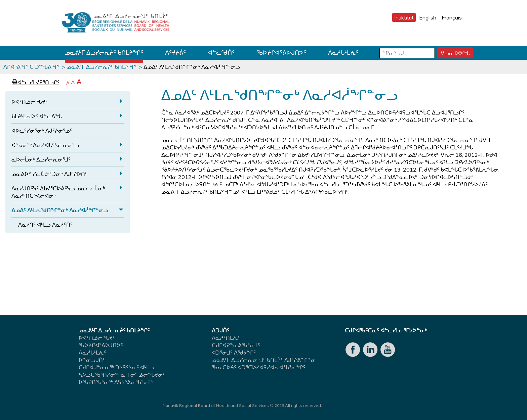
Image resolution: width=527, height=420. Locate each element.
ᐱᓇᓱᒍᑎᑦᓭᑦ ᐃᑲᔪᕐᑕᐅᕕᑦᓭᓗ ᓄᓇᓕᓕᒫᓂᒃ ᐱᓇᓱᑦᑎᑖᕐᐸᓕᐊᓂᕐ (58, 192)
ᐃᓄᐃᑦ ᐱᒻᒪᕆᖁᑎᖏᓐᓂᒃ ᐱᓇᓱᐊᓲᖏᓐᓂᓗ (60, 210)
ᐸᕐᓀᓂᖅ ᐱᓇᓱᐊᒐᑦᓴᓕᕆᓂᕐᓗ (45, 145)
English (428, 17)
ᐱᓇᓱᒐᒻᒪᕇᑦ (343, 53)
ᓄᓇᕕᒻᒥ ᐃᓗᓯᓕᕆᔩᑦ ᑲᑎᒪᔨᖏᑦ (104, 53)
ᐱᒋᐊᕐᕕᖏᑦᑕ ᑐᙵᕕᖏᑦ (32, 67)
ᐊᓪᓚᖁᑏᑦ (221, 53)
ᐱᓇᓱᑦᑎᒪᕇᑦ (226, 338)
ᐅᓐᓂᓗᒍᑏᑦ (92, 360)
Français (452, 17)
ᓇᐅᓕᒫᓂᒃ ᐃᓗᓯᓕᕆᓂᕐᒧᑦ (41, 159)
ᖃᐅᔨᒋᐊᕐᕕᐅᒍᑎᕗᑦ (281, 53)
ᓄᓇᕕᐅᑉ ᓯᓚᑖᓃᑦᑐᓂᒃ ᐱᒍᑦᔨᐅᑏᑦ (49, 174)
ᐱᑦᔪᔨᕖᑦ (175, 53)
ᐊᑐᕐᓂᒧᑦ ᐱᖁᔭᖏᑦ (234, 353)
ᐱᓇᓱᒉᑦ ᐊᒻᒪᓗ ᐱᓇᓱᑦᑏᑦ (45, 225)
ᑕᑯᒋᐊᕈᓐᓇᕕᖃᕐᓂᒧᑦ (236, 345)
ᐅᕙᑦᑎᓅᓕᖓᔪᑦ (30, 102)
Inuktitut (404, 17)
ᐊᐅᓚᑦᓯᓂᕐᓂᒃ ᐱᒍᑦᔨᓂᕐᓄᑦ (42, 131)
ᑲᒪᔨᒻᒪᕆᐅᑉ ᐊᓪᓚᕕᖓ (37, 116)
